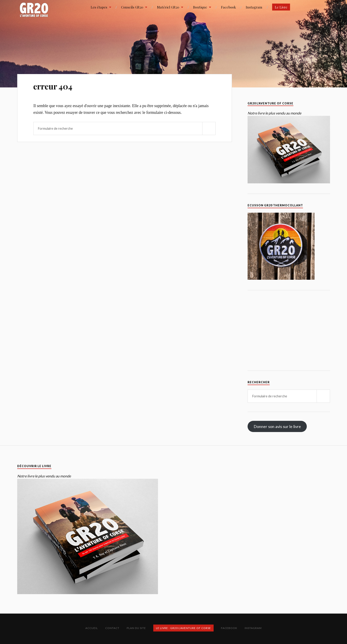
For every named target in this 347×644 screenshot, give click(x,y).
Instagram (254, 7)
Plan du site (136, 628)
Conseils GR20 (132, 7)
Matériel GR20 (168, 7)
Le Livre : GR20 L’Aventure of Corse (183, 628)
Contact (112, 628)
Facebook (228, 7)
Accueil (92, 628)
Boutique (200, 7)
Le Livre (281, 7)
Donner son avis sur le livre (277, 426)
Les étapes (99, 7)
